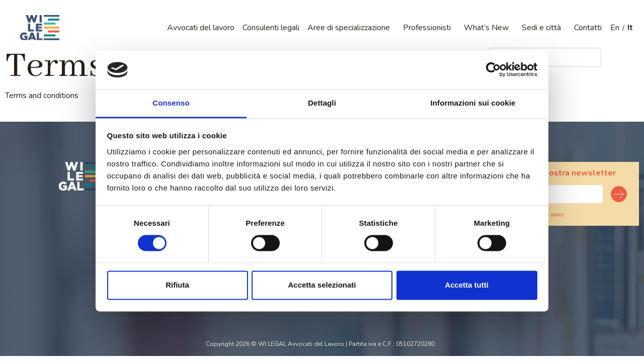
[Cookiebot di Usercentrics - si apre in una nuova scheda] (493, 70)
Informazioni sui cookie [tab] (473, 103)
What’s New (486, 28)
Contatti (588, 28)
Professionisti (427, 28)
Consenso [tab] (171, 103)
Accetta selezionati (322, 285)
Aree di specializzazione (349, 28)
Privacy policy (549, 215)
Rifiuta (177, 285)
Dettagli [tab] (322, 103)
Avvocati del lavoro (201, 28)
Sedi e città (541, 28)
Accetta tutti (467, 285)
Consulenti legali (271, 28)
